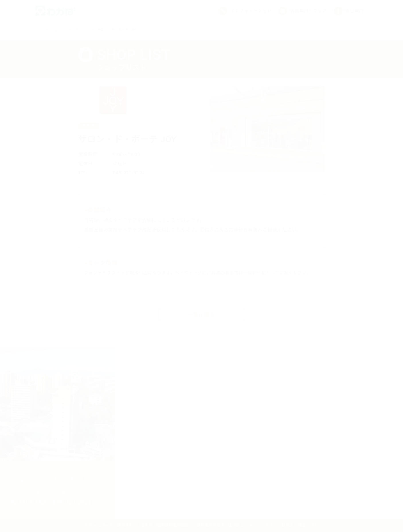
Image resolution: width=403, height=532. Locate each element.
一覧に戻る (202, 315)
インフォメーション (251, 11)
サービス (82, 30)
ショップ (58, 30)
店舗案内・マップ (308, 11)
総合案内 (355, 11)
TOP (39, 30)
